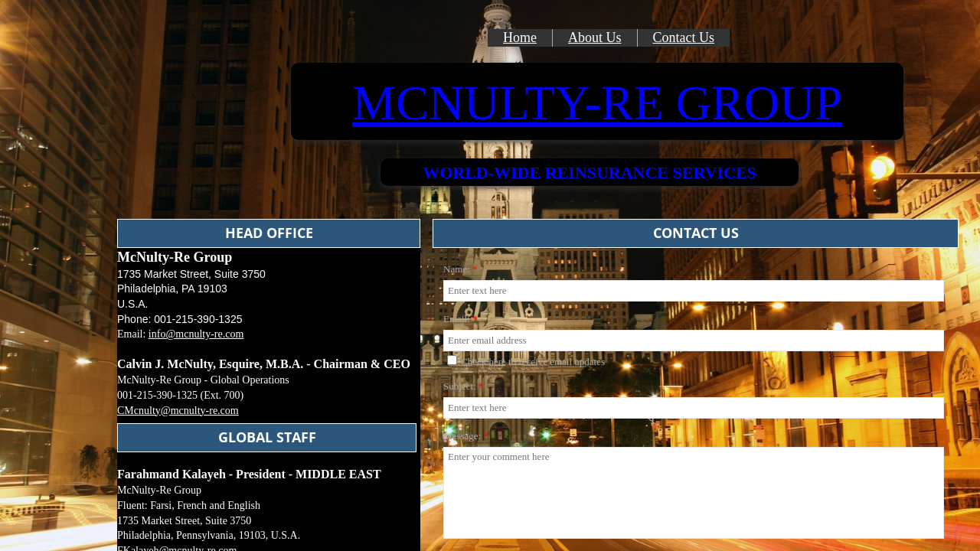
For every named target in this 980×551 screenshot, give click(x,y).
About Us (595, 37)
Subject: (463, 386)
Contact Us (684, 37)
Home (520, 37)
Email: (460, 319)
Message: (466, 436)
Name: (460, 269)
